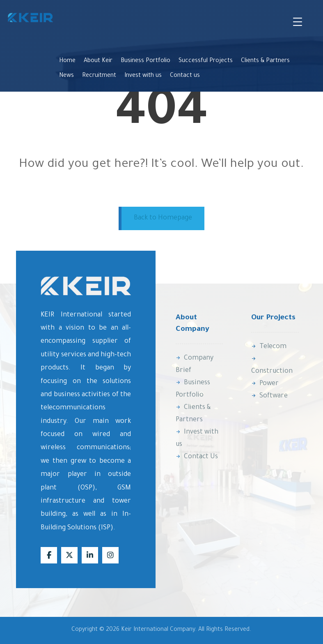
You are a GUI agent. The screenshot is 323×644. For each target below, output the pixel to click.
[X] (69, 555)
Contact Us (197, 457)
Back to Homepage (163, 218)
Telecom (269, 347)
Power (265, 384)
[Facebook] (49, 555)
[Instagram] (110, 555)
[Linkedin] (90, 555)
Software (269, 396)
